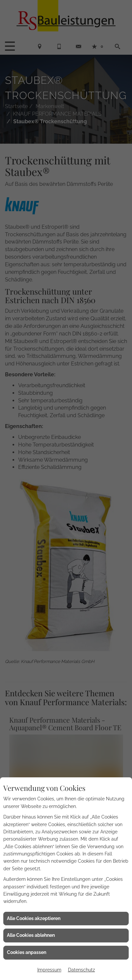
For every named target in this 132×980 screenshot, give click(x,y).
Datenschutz (82, 970)
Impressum (49, 970)
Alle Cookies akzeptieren (34, 918)
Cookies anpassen (27, 952)
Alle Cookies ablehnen (31, 935)
